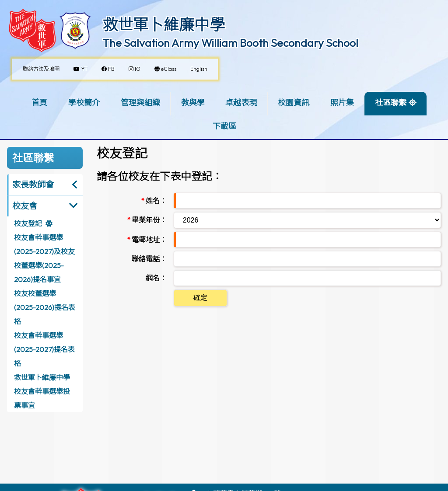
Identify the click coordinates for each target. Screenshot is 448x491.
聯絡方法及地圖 (41, 69)
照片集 (342, 103)
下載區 (224, 126)
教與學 (193, 103)
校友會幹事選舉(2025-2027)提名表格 (44, 349)
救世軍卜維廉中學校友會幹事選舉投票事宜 (42, 391)
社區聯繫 (391, 103)
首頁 (39, 103)
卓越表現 (241, 103)
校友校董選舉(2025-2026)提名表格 (45, 307)
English (199, 69)
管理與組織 (140, 103)
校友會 (25, 206)
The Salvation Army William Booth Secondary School (230, 43)
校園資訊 (294, 103)
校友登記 (28, 223)
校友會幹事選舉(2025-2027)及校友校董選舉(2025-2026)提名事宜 (44, 258)
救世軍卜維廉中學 (164, 24)
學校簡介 (84, 103)
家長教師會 (33, 185)
